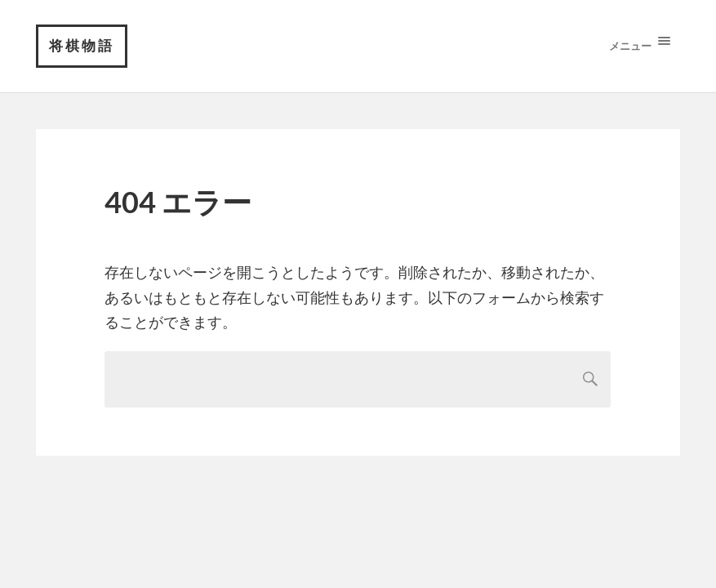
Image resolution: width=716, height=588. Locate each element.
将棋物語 (82, 45)
